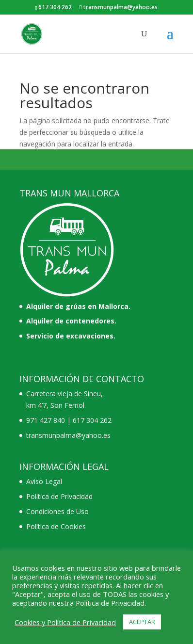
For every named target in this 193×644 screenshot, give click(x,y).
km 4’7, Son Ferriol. (56, 405)
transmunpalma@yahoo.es (68, 435)
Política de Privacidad (59, 496)
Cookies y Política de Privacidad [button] (65, 622)
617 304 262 (92, 420)
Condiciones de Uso (57, 511)
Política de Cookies (56, 526)
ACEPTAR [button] (142, 622)
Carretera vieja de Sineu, (64, 394)
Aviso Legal (44, 481)
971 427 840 (46, 420)
